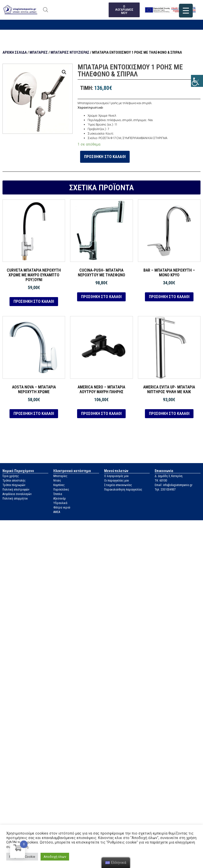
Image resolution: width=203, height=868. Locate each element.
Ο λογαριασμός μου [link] (116, 476)
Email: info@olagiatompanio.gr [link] (174, 485)
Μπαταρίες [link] (39, 52)
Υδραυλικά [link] (60, 503)
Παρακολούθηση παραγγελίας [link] (123, 490)
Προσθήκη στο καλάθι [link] (105, 157)
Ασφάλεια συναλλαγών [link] (17, 494)
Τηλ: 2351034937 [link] (165, 490)
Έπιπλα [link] (58, 494)
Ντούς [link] (57, 481)
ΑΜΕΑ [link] (57, 512)
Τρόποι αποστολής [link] (14, 481)
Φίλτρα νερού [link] (62, 508)
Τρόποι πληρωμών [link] (14, 485)
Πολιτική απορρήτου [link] (15, 499)
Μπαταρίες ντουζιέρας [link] (70, 52)
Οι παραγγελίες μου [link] (117, 481)
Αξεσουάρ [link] (60, 499)
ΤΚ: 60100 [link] (161, 481)
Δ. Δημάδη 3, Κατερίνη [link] (169, 476)
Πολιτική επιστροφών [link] (16, 490)
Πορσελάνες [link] (61, 490)
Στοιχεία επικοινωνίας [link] (118, 485)
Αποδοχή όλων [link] (55, 857)
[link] (197, 81)
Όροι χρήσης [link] (11, 476)
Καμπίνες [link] (59, 485)
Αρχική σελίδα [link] (15, 52)
